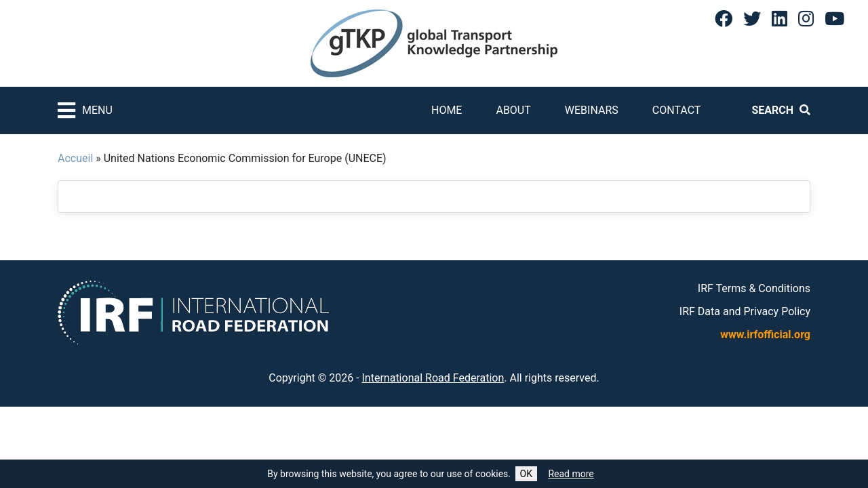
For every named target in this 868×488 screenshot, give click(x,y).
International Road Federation (433, 378)
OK (526, 474)
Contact (677, 110)
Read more (571, 474)
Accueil (75, 158)
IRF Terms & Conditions (754, 288)
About (513, 110)
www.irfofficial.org (765, 334)
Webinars (592, 110)
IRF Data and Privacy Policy (745, 311)
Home (447, 110)
